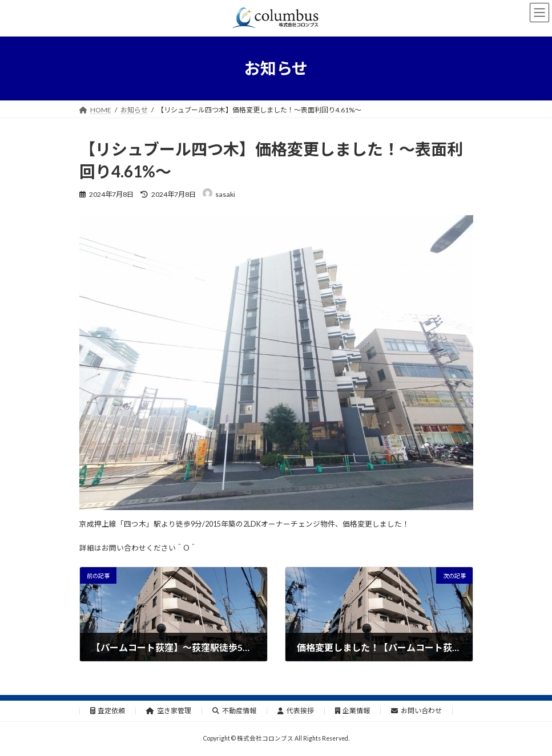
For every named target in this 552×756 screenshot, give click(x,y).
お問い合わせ (416, 711)
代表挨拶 (296, 711)
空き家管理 (169, 711)
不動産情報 (234, 711)
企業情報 (353, 711)
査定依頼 (108, 711)
